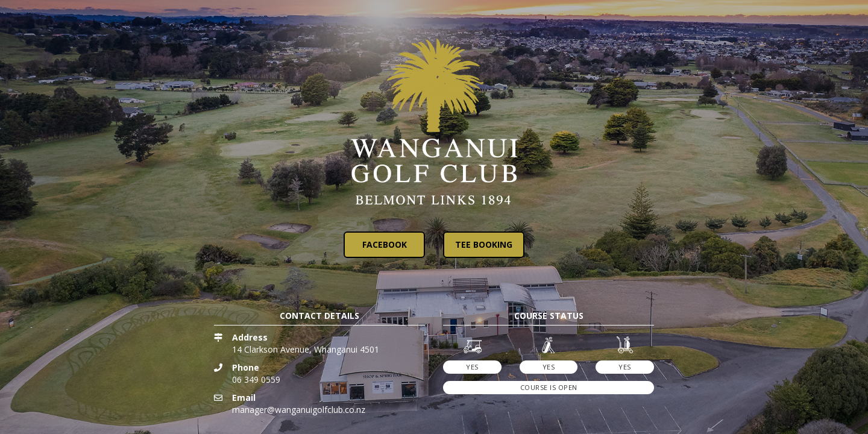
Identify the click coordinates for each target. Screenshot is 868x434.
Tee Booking (484, 244)
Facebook (385, 244)
